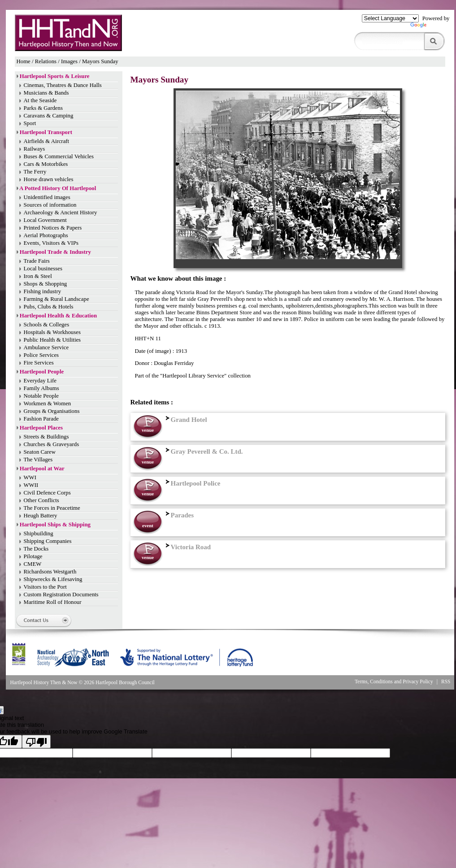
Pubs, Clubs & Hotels (49, 307)
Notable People (41, 396)
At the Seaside (40, 100)
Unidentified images (47, 197)
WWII (31, 485)
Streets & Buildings (46, 437)
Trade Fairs (37, 261)
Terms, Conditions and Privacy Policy (394, 681)
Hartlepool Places (41, 428)
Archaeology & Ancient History (61, 213)
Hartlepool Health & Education (58, 316)
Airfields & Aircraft (47, 141)
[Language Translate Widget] (390, 18)
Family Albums (41, 388)
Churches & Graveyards (52, 444)
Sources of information (50, 205)
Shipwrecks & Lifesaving (53, 579)
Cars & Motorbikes (46, 164)
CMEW (33, 564)
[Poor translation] (36, 742)
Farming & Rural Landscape (56, 299)
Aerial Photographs (46, 235)
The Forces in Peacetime (52, 508)
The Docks (36, 549)
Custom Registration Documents (61, 595)
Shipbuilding (39, 534)
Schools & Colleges (47, 325)
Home (24, 61)
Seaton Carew (40, 452)
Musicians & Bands (46, 93)
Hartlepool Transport (46, 132)
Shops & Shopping (46, 284)
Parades (179, 515)
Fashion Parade (41, 419)
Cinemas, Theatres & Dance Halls (63, 85)
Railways (35, 149)
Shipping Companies (48, 541)
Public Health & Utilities (52, 340)
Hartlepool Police (192, 483)
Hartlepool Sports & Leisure (55, 76)
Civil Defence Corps (47, 493)
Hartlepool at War (42, 469)
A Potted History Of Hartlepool (58, 188)
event (148, 525)
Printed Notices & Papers (53, 228)
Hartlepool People (42, 372)
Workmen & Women (48, 404)
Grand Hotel (185, 420)
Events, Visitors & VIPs (51, 243)
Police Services (41, 355)
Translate (430, 27)
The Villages (38, 460)
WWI (30, 477)
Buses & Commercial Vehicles (59, 156)
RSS (446, 681)
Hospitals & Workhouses (52, 332)
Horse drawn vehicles (49, 179)
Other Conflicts (41, 500)
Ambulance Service (46, 347)
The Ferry (35, 172)
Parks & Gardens (43, 108)
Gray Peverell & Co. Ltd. (203, 451)
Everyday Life (40, 381)
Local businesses (43, 269)
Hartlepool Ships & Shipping (55, 525)
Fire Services (39, 363)
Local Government (45, 220)
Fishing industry (43, 291)
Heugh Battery (41, 516)
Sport (30, 123)
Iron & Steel (38, 276)
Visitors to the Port (45, 587)
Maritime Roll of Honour (53, 602)
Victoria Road (187, 547)
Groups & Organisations (52, 411)
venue (148, 430)
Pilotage (33, 556)
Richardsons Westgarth (50, 572)
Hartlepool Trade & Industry (55, 252)
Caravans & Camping (49, 116)
